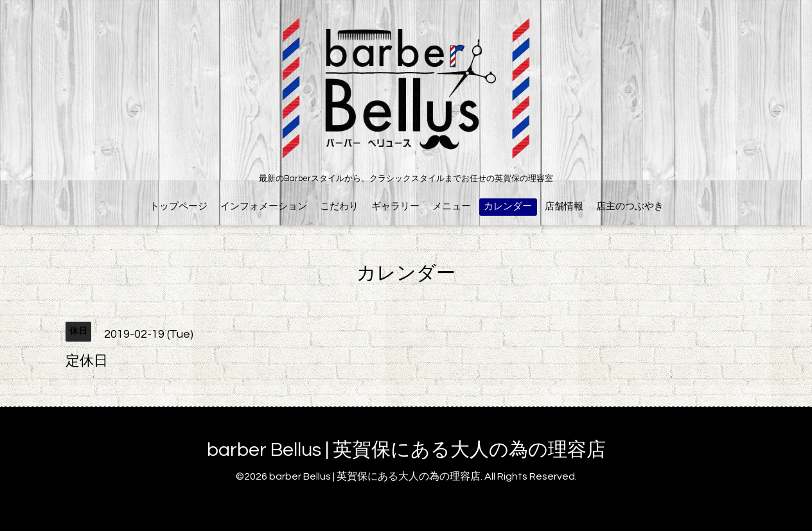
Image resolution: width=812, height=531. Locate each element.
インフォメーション (264, 206)
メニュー (452, 206)
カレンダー (508, 206)
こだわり (339, 206)
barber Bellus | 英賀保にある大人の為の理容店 (406, 450)
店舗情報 (564, 206)
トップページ (179, 206)
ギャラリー (395, 206)
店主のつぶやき (630, 206)
